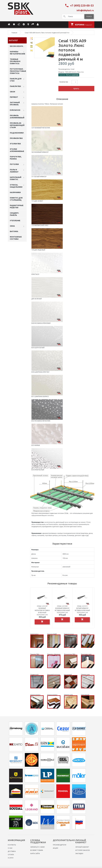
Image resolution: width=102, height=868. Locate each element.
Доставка (12, 851)
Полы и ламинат (14, 170)
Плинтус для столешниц (16, 198)
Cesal (72, 68)
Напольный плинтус (16, 178)
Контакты (12, 844)
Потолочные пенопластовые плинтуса (18, 70)
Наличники (15, 192)
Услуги (11, 857)
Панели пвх (15, 86)
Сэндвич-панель (14, 213)
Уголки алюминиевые (17, 149)
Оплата (11, 854)
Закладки (79, 853)
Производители (60, 844)
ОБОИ (12, 91)
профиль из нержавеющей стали (17, 125)
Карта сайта (35, 853)
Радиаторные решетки (17, 206)
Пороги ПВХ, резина (16, 157)
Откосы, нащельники (16, 185)
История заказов (82, 850)
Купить (76, 88)
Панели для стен (16, 79)
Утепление (15, 220)
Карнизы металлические (18, 52)
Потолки (14, 164)
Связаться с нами (37, 846)
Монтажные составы (16, 237)
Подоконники (17, 132)
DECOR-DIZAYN (16, 45)
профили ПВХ (16, 138)
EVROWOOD (15, 109)
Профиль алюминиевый (17, 116)
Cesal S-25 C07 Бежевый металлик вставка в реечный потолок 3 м (42, 610)
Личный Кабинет (82, 846)
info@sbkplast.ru (85, 10)
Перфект (14, 96)
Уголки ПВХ (15, 143)
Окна (12, 225)
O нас (10, 847)
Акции (55, 847)
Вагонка (14, 231)
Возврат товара (37, 850)
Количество (64, 81)
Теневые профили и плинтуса (15, 61)
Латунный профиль (15, 103)
